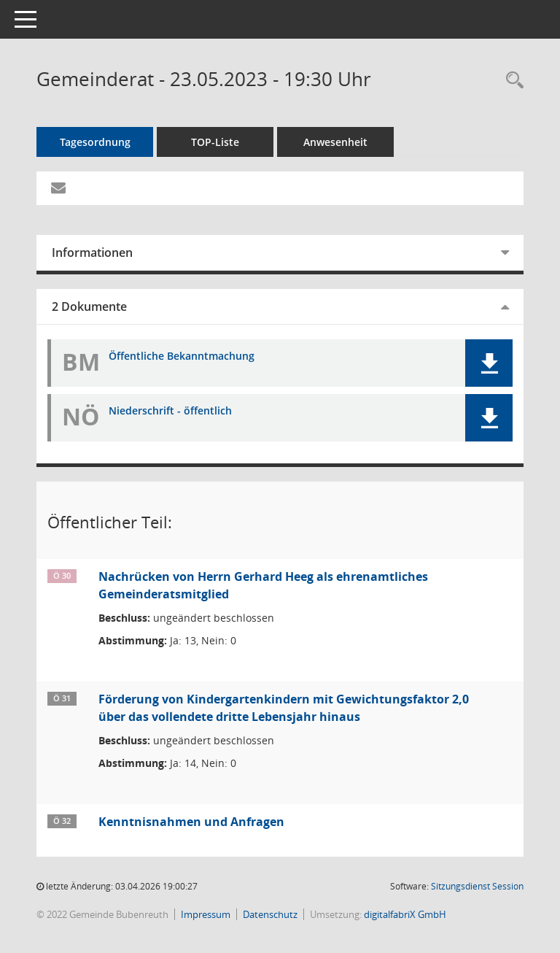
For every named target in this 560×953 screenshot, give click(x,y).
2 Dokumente (89, 306)
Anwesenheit (335, 142)
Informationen (92, 252)
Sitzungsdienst (477, 886)
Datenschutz (270, 914)
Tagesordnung (95, 142)
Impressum (206, 914)
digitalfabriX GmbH (405, 914)
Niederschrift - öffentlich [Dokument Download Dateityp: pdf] (170, 411)
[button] (489, 363)
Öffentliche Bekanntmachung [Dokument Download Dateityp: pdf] (182, 356)
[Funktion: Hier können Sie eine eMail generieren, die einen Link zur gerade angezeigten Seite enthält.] (58, 188)
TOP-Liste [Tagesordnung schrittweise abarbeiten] (215, 142)
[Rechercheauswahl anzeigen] (511, 81)
